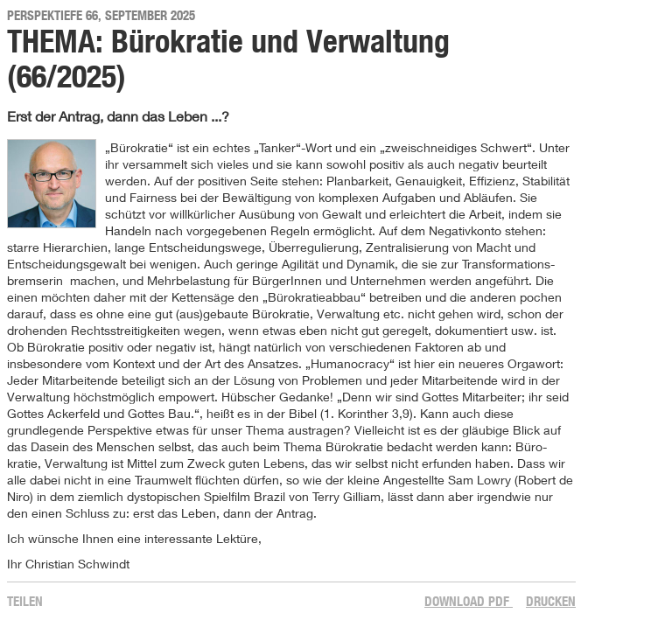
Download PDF (469, 601)
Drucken (551, 601)
